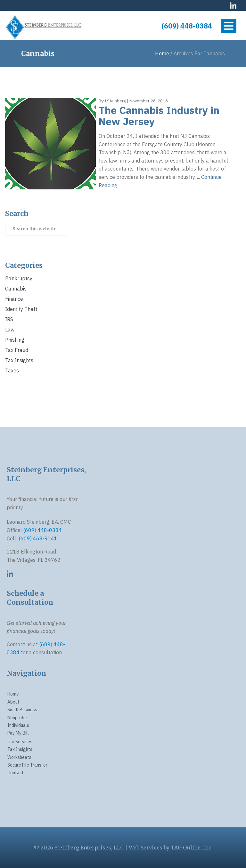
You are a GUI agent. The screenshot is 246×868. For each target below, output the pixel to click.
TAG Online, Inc (191, 848)
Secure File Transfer (27, 765)
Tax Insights (19, 360)
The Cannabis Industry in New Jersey (159, 116)
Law (10, 330)
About (13, 702)
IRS (9, 319)
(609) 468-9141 (38, 538)
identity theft (21, 309)
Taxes (12, 370)
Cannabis (16, 289)
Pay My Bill (18, 733)
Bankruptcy (19, 278)
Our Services (20, 742)
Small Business (22, 710)
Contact (16, 773)
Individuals (18, 725)
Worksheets (19, 757)
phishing (15, 340)
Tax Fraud (17, 350)
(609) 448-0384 (187, 26)
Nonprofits (18, 718)
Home (13, 694)
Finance (14, 299)
